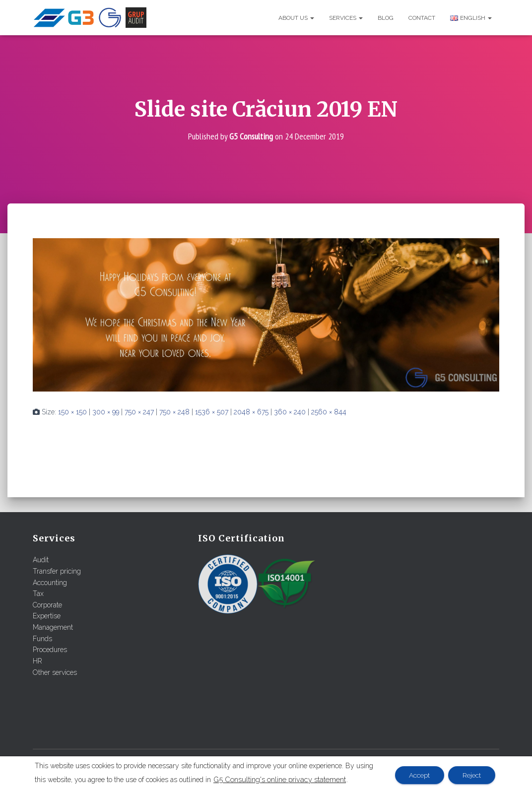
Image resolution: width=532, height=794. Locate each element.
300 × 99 (106, 412)
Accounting (50, 582)
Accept (418, 775)
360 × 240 (290, 412)
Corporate (47, 604)
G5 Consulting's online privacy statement (280, 779)
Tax (38, 594)
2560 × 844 (329, 412)
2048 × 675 (251, 412)
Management (53, 627)
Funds (42, 638)
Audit (41, 560)
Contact (422, 18)
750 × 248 (174, 412)
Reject (471, 775)
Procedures (50, 650)
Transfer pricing (57, 571)
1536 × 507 (212, 412)
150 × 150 (72, 412)
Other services (55, 672)
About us (296, 18)
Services (346, 18)
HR (37, 661)
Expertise (47, 616)
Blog (386, 18)
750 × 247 (139, 412)
